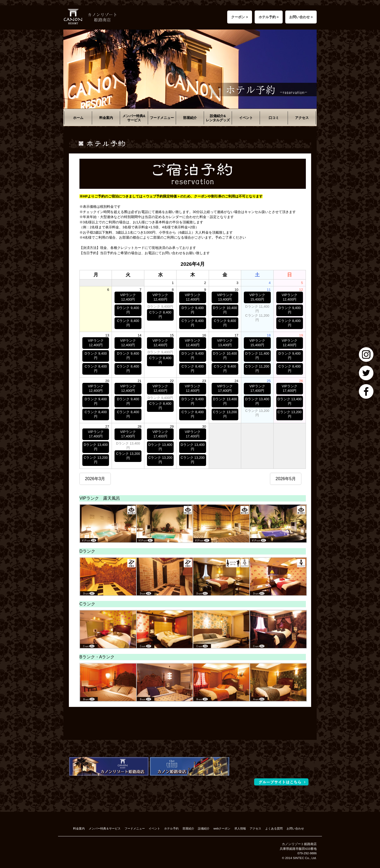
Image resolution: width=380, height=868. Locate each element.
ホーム (78, 118)
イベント (246, 118)
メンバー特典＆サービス (105, 828)
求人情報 (240, 828)
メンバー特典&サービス (134, 118)
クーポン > (239, 17)
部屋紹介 (190, 118)
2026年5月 (286, 479)
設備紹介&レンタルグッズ (218, 118)
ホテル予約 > (269, 17)
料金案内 (106, 118)
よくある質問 (274, 828)
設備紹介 (204, 828)
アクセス (302, 118)
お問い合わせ (295, 828)
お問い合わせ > (301, 17)
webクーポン (222, 828)
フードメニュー (162, 118)
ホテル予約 (171, 828)
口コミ (274, 118)
